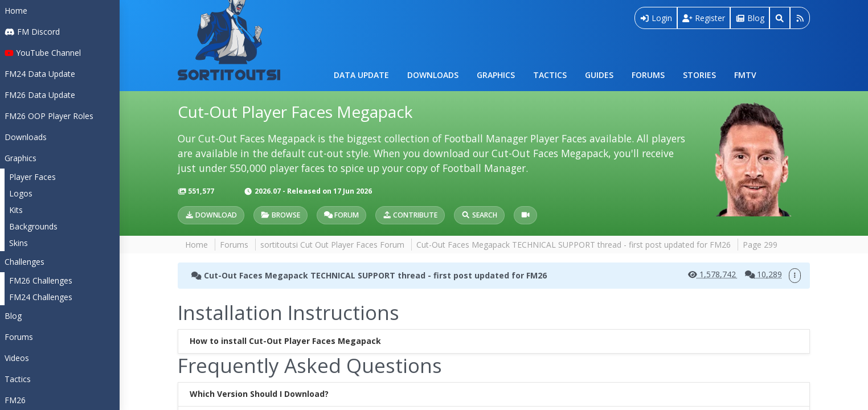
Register (704, 18)
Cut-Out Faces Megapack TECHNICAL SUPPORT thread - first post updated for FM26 (574, 245)
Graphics (496, 75)
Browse (280, 215)
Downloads (433, 75)
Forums (648, 75)
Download (211, 215)
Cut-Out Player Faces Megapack (295, 112)
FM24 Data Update (40, 74)
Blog (13, 316)
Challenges (24, 262)
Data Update (361, 75)
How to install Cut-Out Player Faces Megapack (285, 341)
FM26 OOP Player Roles (49, 116)
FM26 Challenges (41, 280)
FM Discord (32, 32)
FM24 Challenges (41, 297)
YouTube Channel (43, 53)
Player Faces (32, 177)
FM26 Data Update (40, 95)
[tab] (494, 341)
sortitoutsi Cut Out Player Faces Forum (332, 245)
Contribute (410, 215)
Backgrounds (33, 226)
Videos (17, 358)
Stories (699, 75)
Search (479, 215)
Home (16, 11)
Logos (21, 193)
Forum (341, 215)
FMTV (745, 75)
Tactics (550, 75)
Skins (19, 243)
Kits (16, 210)
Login (656, 18)
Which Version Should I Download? (259, 394)
